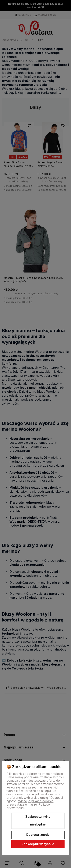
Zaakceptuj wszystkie (38, 844)
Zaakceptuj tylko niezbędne (38, 821)
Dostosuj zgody (38, 835)
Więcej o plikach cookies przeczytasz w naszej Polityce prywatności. (30, 804)
